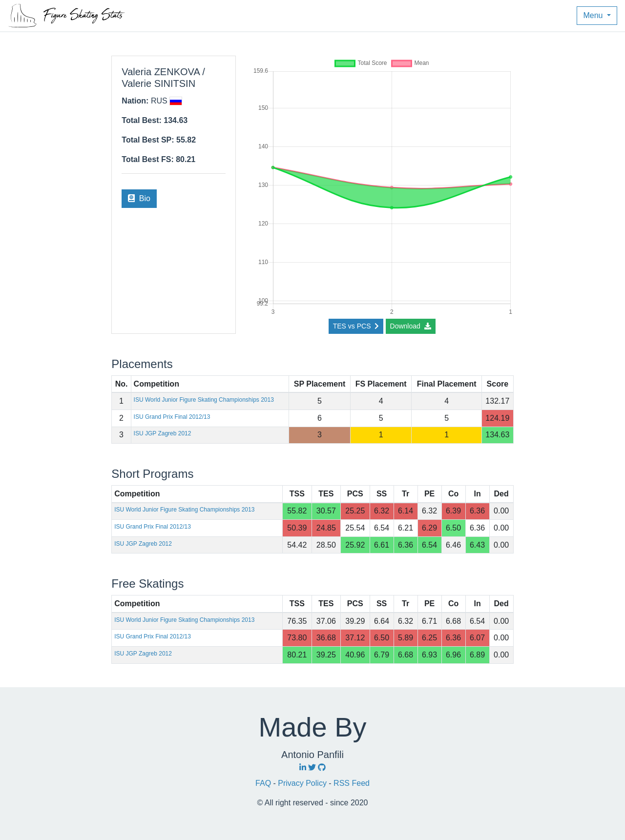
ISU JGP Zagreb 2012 (163, 433)
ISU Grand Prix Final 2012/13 (172, 417)
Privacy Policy (303, 783)
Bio (139, 198)
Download (411, 326)
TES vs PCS (356, 326)
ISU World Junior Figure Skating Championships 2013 (204, 400)
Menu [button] (594, 15)
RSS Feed (352, 783)
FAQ (264, 783)
